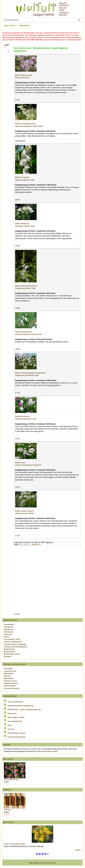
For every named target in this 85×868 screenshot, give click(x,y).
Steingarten (9, 627)
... (30, 545)
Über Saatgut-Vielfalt (16, 717)
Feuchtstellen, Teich (12, 639)
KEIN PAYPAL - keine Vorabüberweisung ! (24, 710)
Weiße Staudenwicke (24, 332)
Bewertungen (8, 822)
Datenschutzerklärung (17, 737)
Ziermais (7, 810)
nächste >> (36, 545)
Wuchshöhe (9, 674)
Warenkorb (25, 26)
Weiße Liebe (20, 463)
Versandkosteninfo (50, 751)
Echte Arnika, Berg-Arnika (15, 844)
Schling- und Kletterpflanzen (16, 647)
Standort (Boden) (11, 683)
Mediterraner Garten (12, 654)
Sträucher (8, 634)
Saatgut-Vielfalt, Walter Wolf (45, 863)
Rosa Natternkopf (11, 780)
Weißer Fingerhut (22, 177)
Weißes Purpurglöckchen (25, 124)
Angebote (7, 790)
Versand (11, 729)
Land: (7, 46)
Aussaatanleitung (15, 721)
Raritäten (8, 657)
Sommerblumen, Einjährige (15, 644)
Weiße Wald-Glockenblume (26, 286)
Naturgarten (9, 629)
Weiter (78, 850)
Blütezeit (7, 676)
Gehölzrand (9, 632)
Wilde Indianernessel (24, 75)
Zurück (17, 614)
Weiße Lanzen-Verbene (24, 511)
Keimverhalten (10, 686)
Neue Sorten (8, 759)
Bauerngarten (9, 652)
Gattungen (8, 669)
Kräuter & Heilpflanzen (13, 642)
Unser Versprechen (15, 702)
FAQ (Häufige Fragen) (16, 733)
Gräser (7, 637)
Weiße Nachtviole (22, 416)
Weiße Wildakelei (22, 224)
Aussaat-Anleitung (11, 688)
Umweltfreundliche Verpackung (20, 706)
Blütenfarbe (9, 678)
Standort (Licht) (10, 681)
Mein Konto (10, 26)
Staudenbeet (9, 624)
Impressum (12, 714)
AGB (9, 725)
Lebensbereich (10, 671)
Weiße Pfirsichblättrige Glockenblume (31, 373)
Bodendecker (9, 649)
